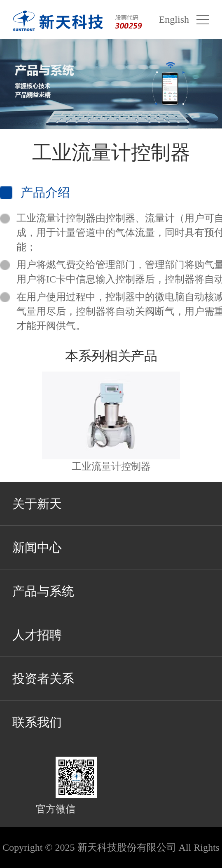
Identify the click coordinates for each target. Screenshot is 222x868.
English (174, 19)
